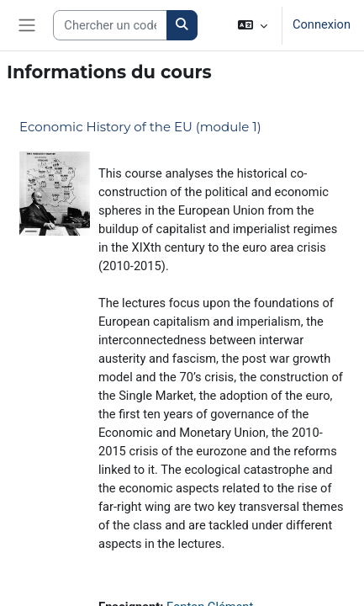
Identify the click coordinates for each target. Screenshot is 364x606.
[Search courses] (110, 25)
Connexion (322, 24)
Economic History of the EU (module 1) (140, 127)
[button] (253, 25)
